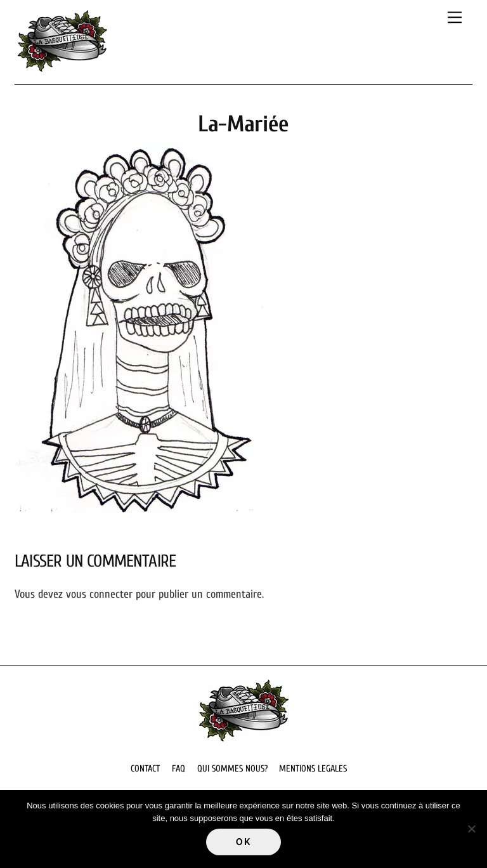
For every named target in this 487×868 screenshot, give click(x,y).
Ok (243, 842)
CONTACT (145, 769)
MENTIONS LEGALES (313, 769)
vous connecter (99, 594)
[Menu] (455, 17)
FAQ (179, 769)
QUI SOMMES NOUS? (232, 769)
